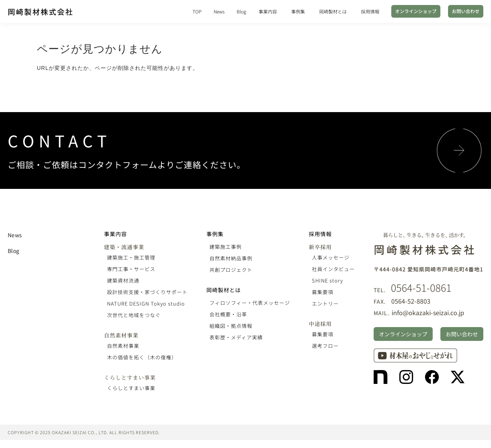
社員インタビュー (333, 269)
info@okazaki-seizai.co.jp (428, 312)
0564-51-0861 (421, 287)
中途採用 (320, 324)
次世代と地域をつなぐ (134, 315)
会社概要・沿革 (228, 314)
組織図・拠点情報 (231, 326)
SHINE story (327, 280)
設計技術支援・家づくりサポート (147, 292)
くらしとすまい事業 (130, 377)
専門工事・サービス (131, 269)
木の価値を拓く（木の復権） (142, 357)
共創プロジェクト (231, 270)
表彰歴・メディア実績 (236, 337)
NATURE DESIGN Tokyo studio (146, 303)
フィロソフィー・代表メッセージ (250, 303)
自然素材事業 (121, 335)
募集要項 (323, 292)
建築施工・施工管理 (131, 257)
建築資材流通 (123, 280)
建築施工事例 (226, 247)
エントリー (325, 303)
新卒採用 (320, 247)
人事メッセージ (331, 257)
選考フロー (325, 346)
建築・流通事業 (124, 247)
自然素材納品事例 (231, 258)
